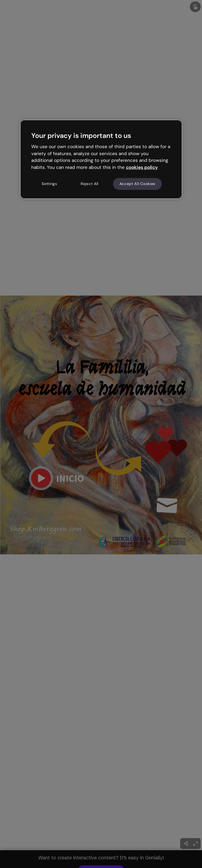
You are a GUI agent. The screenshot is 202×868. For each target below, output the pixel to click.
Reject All (90, 184)
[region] (101, 159)
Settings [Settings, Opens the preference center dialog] (49, 184)
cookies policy (142, 167)
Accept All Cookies (138, 184)
